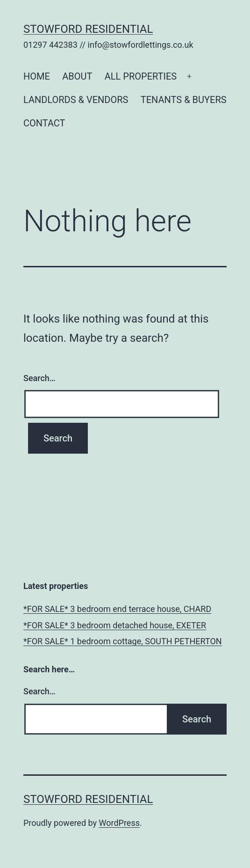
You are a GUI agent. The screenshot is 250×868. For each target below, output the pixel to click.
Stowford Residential (88, 29)
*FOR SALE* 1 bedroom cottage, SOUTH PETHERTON (123, 641)
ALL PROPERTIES (141, 76)
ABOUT (77, 76)
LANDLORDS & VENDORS (76, 100)
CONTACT (44, 123)
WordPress (119, 823)
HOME (37, 76)
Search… (39, 378)
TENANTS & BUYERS (184, 100)
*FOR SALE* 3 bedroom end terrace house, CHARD (117, 609)
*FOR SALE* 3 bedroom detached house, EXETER (115, 625)
